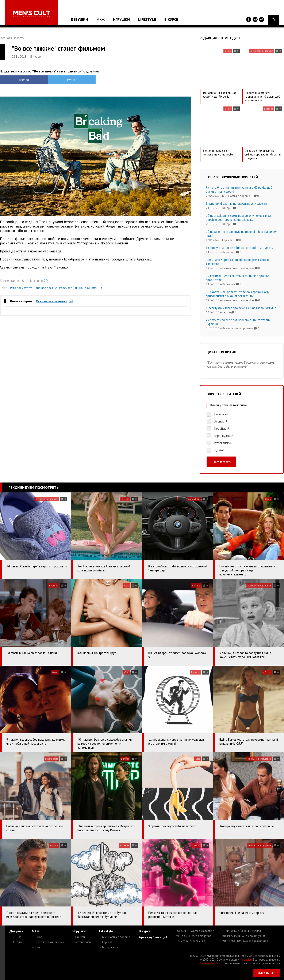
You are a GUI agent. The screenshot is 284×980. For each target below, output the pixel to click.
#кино (79, 288)
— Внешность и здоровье (115, 937)
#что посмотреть (21, 288)
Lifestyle (147, 19)
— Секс (36, 947)
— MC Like (15, 937)
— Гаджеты (79, 937)
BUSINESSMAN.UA (244, 936)
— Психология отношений (48, 942)
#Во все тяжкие (46, 288)
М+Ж (101, 19)
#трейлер (66, 288)
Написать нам (266, 973)
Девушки (79, 19)
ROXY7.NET (195, 931)
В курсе (171, 19)
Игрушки (121, 19)
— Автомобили (82, 942)
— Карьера (106, 942)
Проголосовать (221, 462)
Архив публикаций (153, 937)
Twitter (72, 80)
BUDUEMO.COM (245, 941)
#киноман (92, 288)
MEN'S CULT (194, 936)
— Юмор (37, 937)
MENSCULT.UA (242, 931)
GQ (46, 281)
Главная (5, 38)
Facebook (24, 80)
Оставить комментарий (55, 301)
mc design (246, 960)
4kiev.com (191, 941)
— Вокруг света (109, 947)
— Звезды (16, 942)
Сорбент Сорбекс (210, 963)
